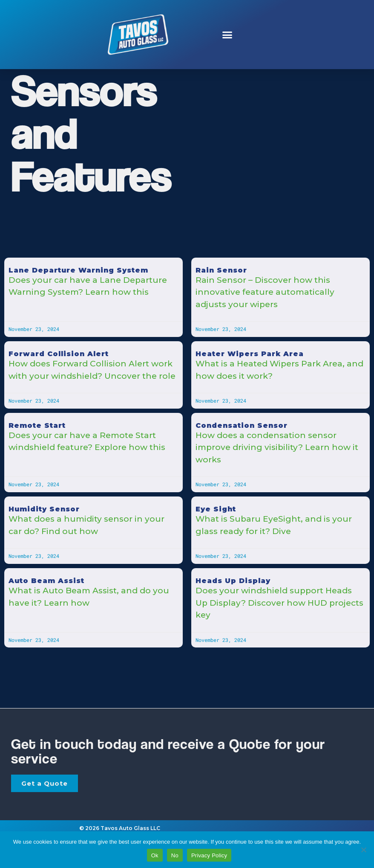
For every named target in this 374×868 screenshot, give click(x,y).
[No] (363, 850)
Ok (155, 855)
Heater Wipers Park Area (250, 354)
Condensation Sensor (242, 425)
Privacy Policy (209, 855)
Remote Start (37, 425)
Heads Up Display (233, 581)
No (175, 855)
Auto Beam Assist (46, 581)
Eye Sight (216, 509)
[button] (227, 35)
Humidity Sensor (44, 509)
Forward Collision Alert (59, 354)
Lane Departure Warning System (78, 270)
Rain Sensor (221, 270)
